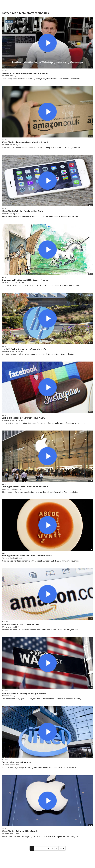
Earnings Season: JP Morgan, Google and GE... (25, 693)
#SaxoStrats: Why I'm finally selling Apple (23, 211)
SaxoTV (5, 71)
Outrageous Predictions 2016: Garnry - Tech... (25, 280)
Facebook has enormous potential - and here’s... (26, 73)
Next (62, 848)
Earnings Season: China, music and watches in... (26, 487)
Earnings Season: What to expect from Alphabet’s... (28, 555)
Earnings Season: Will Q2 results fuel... (21, 624)
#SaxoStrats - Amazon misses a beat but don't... (26, 142)
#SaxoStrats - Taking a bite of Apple (20, 831)
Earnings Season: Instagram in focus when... (24, 418)
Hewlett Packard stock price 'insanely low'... (24, 349)
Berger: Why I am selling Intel (17, 762)
